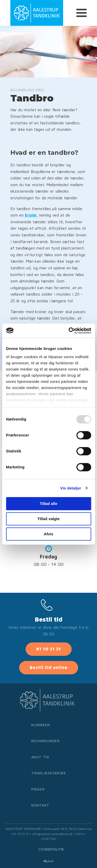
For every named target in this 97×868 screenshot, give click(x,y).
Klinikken (41, 725)
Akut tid (40, 757)
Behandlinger (46, 741)
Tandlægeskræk (49, 773)
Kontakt (40, 805)
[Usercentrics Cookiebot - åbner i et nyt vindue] (69, 331)
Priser (38, 789)
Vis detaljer (71, 488)
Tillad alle (48, 504)
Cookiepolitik (51, 849)
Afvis (48, 534)
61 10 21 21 (49, 649)
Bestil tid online (49, 667)
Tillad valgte (48, 519)
